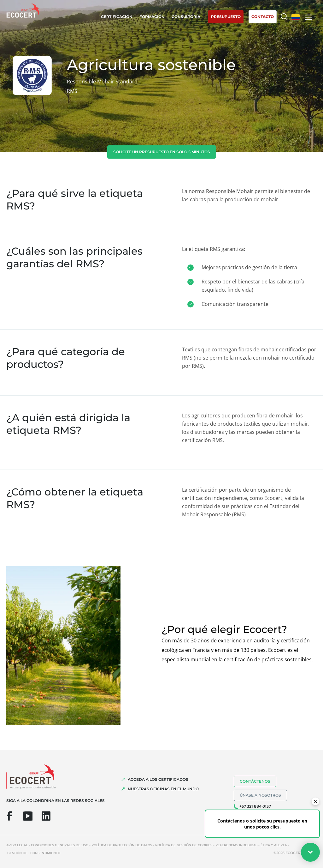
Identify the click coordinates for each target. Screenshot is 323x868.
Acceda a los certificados (158, 779)
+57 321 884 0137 (255, 806)
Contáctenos (255, 781)
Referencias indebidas (236, 845)
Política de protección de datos (122, 845)
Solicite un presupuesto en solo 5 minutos (162, 152)
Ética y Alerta (274, 845)
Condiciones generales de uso (60, 845)
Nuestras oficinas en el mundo (163, 789)
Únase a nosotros (260, 795)
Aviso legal (17, 845)
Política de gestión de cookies (184, 845)
